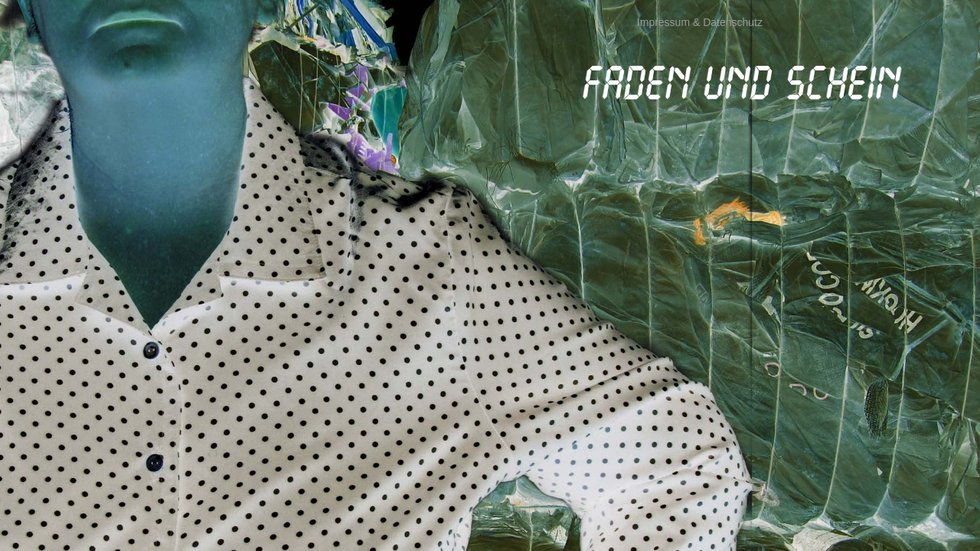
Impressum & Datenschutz (700, 22)
